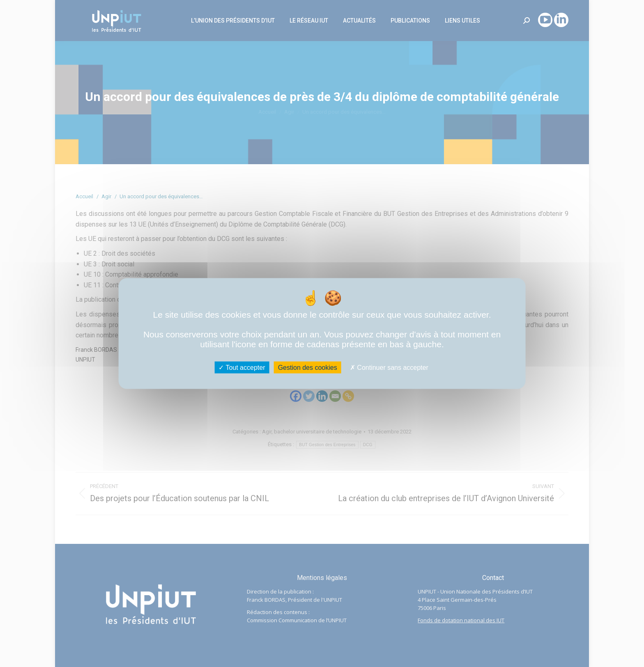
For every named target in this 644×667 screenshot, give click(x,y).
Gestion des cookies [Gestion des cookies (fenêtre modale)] (308, 368)
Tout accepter (242, 368)
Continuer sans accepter (389, 368)
